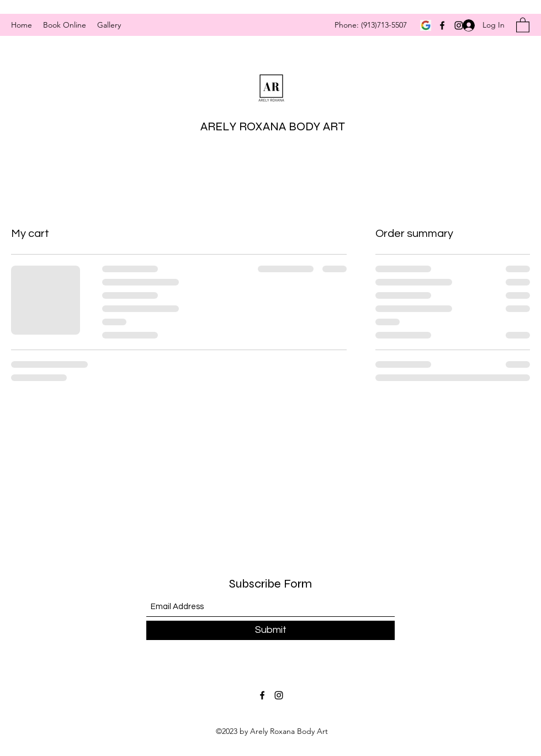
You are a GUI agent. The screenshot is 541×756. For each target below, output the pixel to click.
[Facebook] (442, 25)
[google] (426, 25)
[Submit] (270, 630)
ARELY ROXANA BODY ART (273, 126)
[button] (523, 25)
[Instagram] (279, 695)
